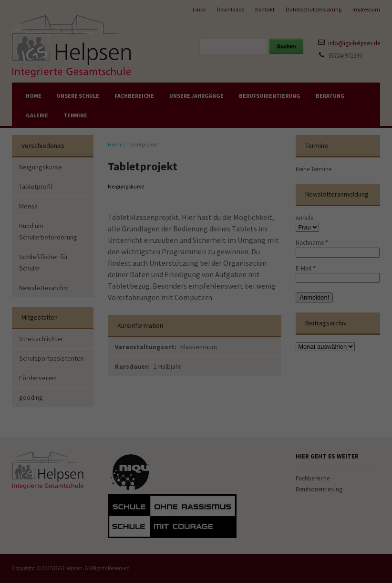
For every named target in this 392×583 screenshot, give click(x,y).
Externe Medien (258, 274)
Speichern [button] (282, 336)
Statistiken (254, 232)
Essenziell (253, 189)
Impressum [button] (236, 404)
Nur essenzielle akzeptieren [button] (196, 360)
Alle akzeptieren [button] (110, 336)
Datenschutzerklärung (61, 291)
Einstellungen (77, 299)
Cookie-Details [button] (159, 404)
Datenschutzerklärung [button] (198, 404)
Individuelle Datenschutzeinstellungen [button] (196, 384)
